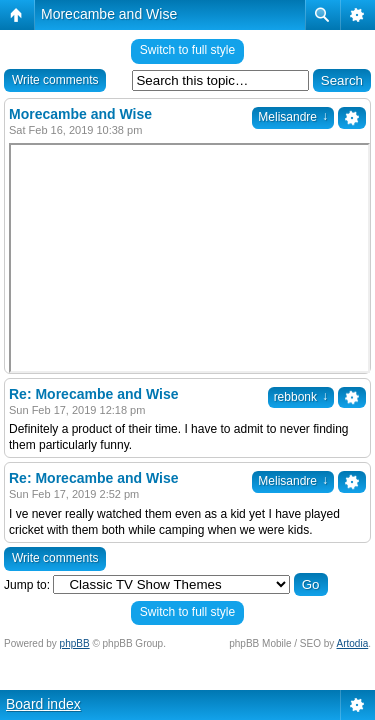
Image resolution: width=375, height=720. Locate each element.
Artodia (353, 643)
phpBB (75, 643)
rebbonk (301, 397)
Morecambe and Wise (109, 14)
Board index (43, 704)
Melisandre (293, 117)
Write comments (55, 80)
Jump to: (27, 585)
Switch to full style (187, 50)
